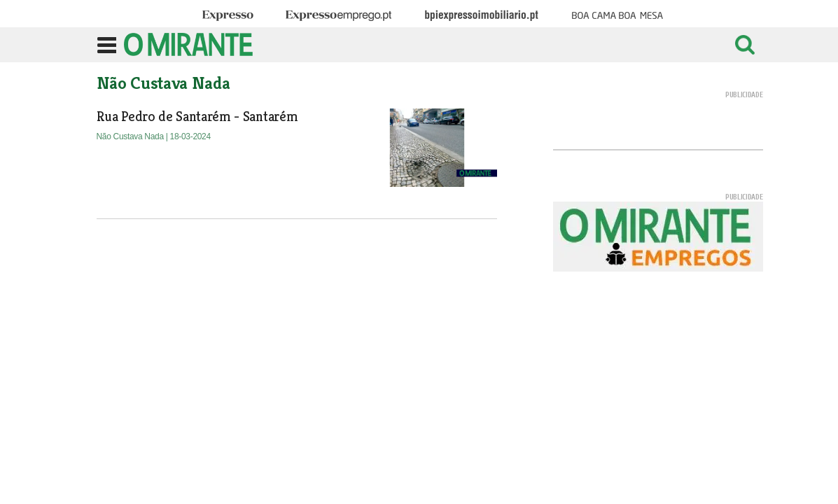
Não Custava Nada (131, 136)
